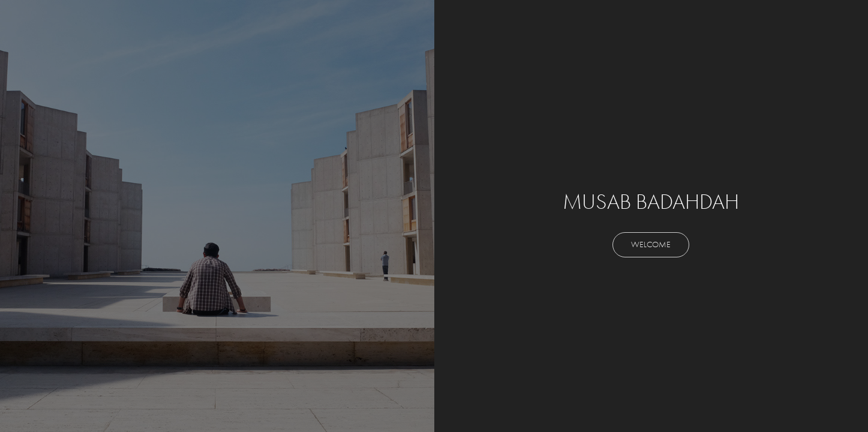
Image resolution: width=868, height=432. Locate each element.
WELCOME (651, 244)
